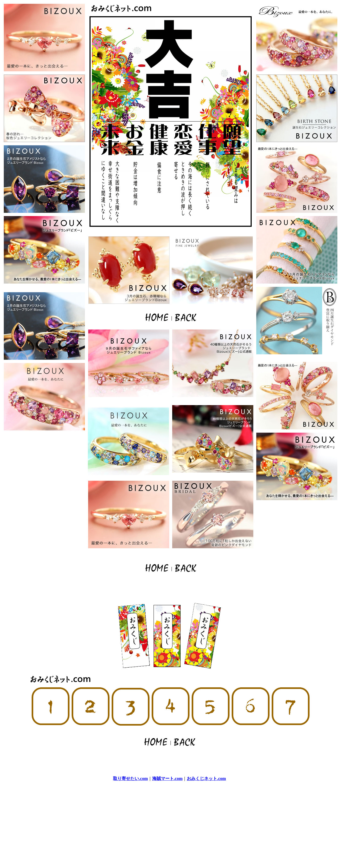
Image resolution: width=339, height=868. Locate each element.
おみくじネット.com (206, 778)
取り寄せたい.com (130, 778)
